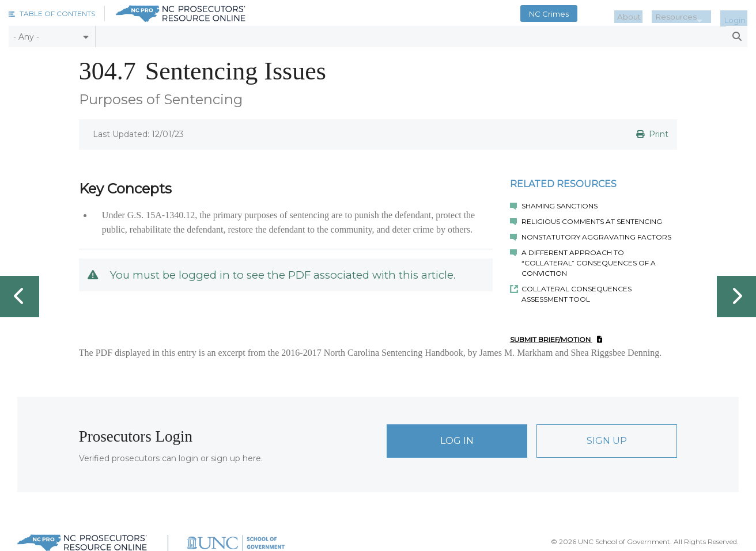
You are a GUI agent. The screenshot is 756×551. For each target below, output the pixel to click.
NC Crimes (570, 14)
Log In (457, 441)
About (646, 14)
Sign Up (607, 441)
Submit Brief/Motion (556, 339)
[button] (52, 14)
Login (738, 14)
